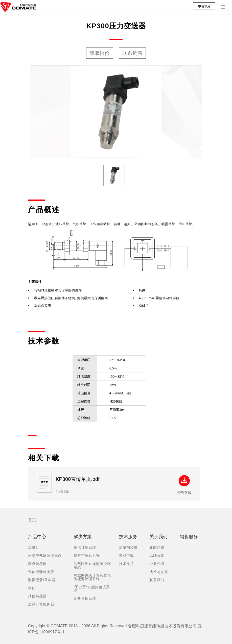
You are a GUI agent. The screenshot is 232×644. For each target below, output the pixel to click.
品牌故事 (157, 556)
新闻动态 (157, 548)
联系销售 (132, 53)
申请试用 (204, 6)
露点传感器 (37, 564)
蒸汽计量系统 (85, 548)
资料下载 (126, 556)
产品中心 (37, 537)
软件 (32, 588)
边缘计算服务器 (41, 604)
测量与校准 (128, 548)
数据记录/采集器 (42, 580)
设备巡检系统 (85, 599)
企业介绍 (157, 564)
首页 (32, 520)
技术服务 (128, 537)
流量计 (34, 548)
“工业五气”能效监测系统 (92, 589)
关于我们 (158, 537)
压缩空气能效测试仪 (45, 556)
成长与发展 (159, 572)
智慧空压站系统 (87, 556)
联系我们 (157, 580)
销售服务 (189, 537)
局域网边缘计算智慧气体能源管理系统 (92, 577)
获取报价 (100, 53)
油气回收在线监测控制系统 (92, 565)
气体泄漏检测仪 (41, 572)
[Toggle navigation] (223, 7)
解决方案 (83, 537)
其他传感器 (37, 596)
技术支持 (126, 564)
